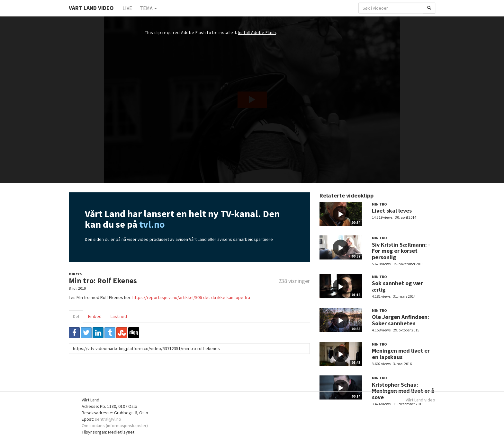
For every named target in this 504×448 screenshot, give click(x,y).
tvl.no (152, 224)
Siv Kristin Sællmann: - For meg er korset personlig (401, 251)
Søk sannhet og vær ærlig (397, 286)
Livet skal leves (392, 211)
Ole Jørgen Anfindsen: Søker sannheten (401, 320)
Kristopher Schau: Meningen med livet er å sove (403, 391)
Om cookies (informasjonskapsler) (115, 426)
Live (127, 8)
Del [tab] (76, 316)
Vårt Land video (420, 400)
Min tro (75, 274)
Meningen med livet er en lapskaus (401, 354)
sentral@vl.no (108, 419)
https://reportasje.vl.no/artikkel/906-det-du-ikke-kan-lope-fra (191, 297)
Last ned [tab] (119, 316)
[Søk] (429, 8)
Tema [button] (148, 8)
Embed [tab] (95, 316)
